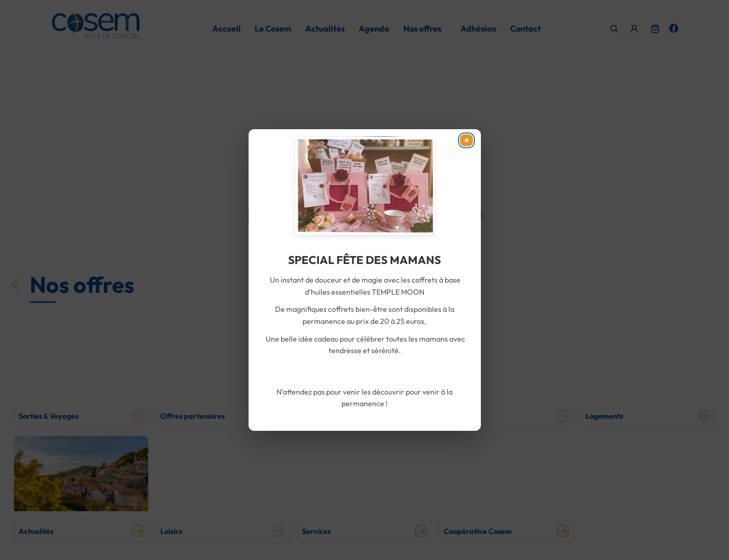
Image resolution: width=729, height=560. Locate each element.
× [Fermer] (465, 143)
